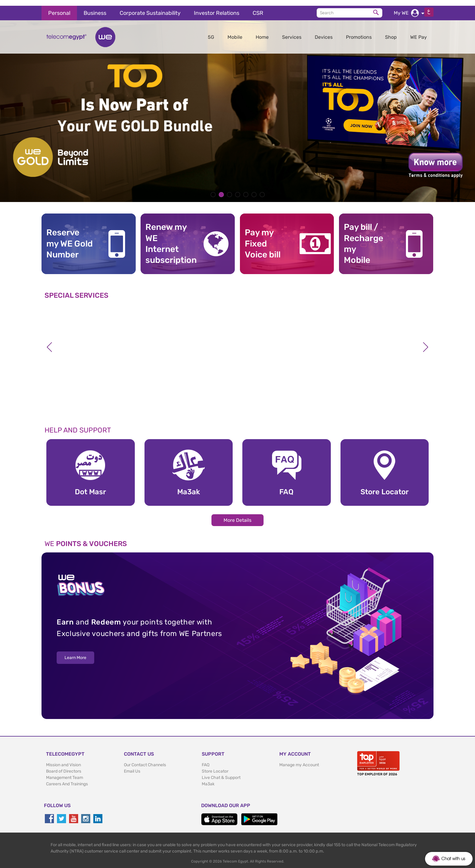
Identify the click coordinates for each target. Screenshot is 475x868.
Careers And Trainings (67, 778)
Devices (324, 31)
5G (211, 31)
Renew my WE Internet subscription (169, 238)
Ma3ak (208, 778)
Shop (391, 31)
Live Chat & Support (221, 772)
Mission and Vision (63, 759)
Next (426, 341)
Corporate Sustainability (150, 7)
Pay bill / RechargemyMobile (364, 238)
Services (292, 31)
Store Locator (215, 765)
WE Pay (419, 31)
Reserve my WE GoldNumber (70, 238)
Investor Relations (217, 7)
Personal (59, 7)
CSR (258, 7)
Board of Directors (64, 765)
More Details (237, 514)
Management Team (65, 772)
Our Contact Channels (145, 759)
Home (262, 31)
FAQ (206, 759)
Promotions (359, 31)
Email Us (132, 765)
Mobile (235, 31)
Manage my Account (299, 759)
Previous (49, 341)
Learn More (75, 652)
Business (95, 7)
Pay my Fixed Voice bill (263, 238)
